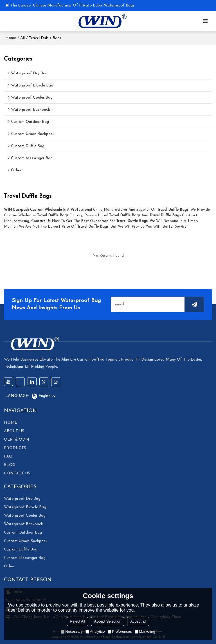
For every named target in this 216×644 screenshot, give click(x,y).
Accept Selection (108, 621)
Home (11, 38)
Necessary (72, 631)
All (22, 38)
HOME (11, 423)
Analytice (95, 631)
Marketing (145, 631)
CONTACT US (17, 473)
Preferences (120, 631)
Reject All (77, 621)
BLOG (10, 465)
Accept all (138, 621)
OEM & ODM (17, 440)
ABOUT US (14, 431)
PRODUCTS (15, 448)
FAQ (8, 457)
